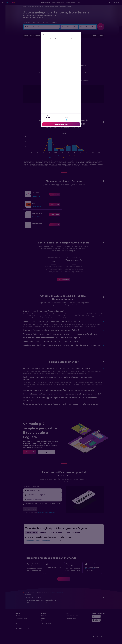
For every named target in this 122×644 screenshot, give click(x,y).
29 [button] (43, 57)
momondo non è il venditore (65, 597)
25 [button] (55, 53)
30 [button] (47, 57)
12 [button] (58, 45)
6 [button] (35, 45)
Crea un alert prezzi (90, 569)
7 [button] (39, 45)
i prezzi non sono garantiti (57, 593)
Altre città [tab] (43, 533)
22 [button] (43, 53)
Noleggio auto (26, 7)
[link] (55, 194)
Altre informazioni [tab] (84, 81)
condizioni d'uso (41, 512)
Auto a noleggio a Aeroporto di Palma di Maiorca (38, 541)
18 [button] (55, 49)
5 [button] (58, 42)
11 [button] (55, 45)
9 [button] (47, 45)
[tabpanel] (64, 95)
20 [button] (35, 53)
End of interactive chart (46, 99)
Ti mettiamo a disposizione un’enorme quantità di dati (65, 600)
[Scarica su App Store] (96, 620)
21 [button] (39, 53)
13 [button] (35, 49)
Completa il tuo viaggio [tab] (55, 533)
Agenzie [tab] (43, 81)
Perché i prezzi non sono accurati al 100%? (65, 603)
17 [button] (51, 49)
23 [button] (47, 53)
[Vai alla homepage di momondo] (11, 2)
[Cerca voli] (3, 7)
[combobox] (31, 22)
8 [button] (43, 45)
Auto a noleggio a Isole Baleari (52, 7)
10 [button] (51, 45)
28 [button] (39, 57)
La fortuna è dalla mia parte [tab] (72, 533)
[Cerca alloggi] (3, 11)
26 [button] (58, 53)
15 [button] (43, 49)
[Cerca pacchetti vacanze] (3, 17)
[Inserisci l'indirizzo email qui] (44, 499)
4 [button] (55, 42)
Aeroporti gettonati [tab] (32, 533)
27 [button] (35, 57)
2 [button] (47, 42)
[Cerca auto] (3, 14)
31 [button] (51, 57)
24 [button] (51, 53)
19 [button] (58, 49)
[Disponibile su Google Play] (96, 616)
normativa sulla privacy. (50, 512)
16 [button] (47, 49)
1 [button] (43, 42)
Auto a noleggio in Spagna (37, 7)
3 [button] (51, 42)
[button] (3, 2)
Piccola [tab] (64, 133)
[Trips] (3, 22)
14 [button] (39, 49)
